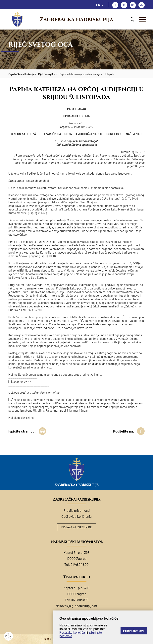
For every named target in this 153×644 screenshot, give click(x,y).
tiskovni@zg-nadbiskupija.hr (76, 606)
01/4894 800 (80, 565)
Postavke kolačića (72, 633)
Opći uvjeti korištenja (76, 516)
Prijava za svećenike (76, 527)
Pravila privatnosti (77, 510)
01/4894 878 (80, 600)
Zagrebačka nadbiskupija (76, 20)
